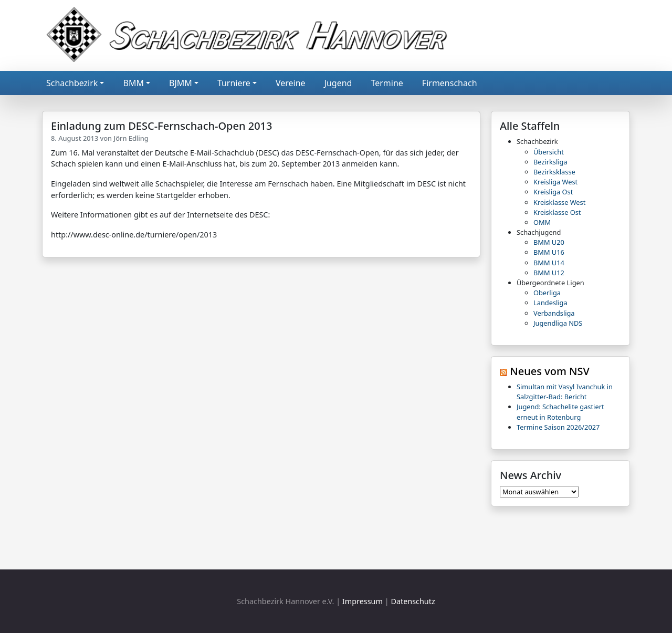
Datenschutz (413, 601)
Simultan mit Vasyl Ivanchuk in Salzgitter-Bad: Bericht (565, 392)
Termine (387, 83)
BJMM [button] (181, 83)
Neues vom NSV (550, 371)
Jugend (338, 83)
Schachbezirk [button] (72, 83)
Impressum (363, 601)
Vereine (291, 83)
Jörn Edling (131, 138)
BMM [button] (133, 83)
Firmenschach (450, 83)
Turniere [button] (234, 83)
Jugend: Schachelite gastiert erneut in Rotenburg (560, 412)
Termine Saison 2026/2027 (558, 427)
